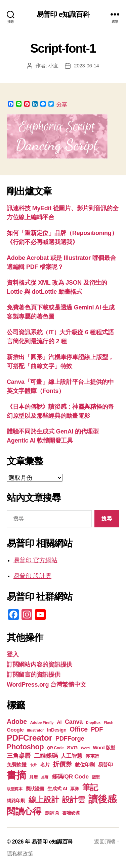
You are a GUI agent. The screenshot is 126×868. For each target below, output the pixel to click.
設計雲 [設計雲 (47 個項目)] (74, 800)
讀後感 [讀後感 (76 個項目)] (102, 799)
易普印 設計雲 (32, 576)
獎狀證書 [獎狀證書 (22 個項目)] (35, 789)
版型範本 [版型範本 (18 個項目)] (15, 789)
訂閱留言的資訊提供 (34, 675)
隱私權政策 (20, 854)
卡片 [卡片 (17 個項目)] (33, 765)
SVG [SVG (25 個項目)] (72, 747)
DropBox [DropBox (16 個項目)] (93, 722)
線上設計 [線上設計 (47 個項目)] (44, 800)
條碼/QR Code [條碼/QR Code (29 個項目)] (70, 776)
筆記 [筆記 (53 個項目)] (90, 787)
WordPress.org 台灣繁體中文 (46, 685)
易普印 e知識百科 (63, 14)
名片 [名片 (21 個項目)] (45, 765)
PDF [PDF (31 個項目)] (97, 730)
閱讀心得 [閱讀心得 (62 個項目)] (24, 811)
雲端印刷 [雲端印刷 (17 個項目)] (52, 813)
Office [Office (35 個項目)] (79, 729)
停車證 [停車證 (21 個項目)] (92, 756)
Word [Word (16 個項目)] (85, 748)
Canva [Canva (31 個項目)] (74, 722)
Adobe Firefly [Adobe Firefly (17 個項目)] (42, 722)
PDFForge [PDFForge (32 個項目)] (70, 738)
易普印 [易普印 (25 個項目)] (106, 765)
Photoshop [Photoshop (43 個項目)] (25, 747)
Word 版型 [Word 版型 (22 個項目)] (104, 748)
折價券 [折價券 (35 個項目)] (62, 764)
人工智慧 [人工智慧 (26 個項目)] (71, 756)
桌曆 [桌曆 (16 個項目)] (45, 777)
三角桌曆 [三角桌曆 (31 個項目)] (19, 756)
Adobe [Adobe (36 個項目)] (17, 721)
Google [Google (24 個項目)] (15, 730)
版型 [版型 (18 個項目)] (96, 777)
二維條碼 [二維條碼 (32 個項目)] (46, 756)
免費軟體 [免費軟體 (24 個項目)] (17, 765)
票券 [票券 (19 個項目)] (74, 789)
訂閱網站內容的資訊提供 (39, 664)
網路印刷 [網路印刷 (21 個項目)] (16, 801)
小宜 (53, 66)
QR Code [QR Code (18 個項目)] (55, 748)
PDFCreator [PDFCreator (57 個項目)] (29, 738)
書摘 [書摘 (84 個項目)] (16, 775)
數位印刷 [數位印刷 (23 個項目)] (85, 765)
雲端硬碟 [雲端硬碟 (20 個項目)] (71, 813)
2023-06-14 (86, 66)
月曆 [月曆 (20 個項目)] (33, 777)
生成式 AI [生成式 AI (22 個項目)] (57, 789)
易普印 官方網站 (35, 560)
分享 (62, 105)
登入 (13, 654)
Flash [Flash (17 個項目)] (109, 722)
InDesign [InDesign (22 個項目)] (57, 730)
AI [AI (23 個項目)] (59, 722)
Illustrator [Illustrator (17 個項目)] (35, 730)
